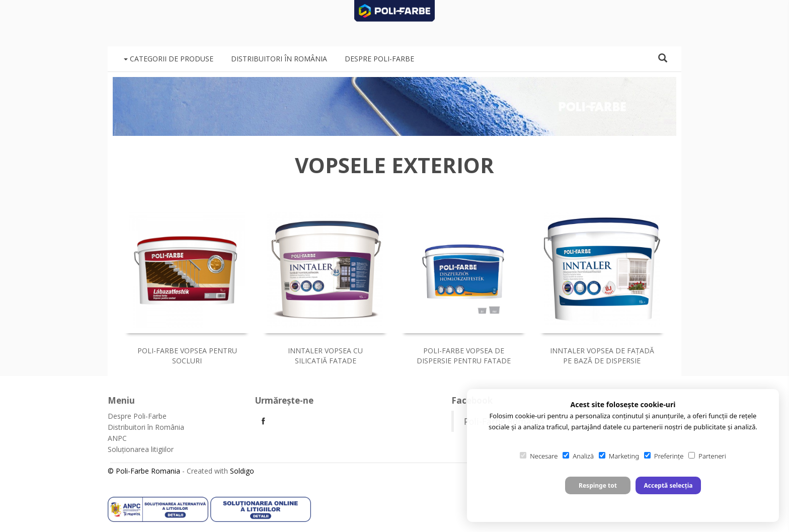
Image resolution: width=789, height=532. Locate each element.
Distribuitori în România (279, 59)
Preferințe (664, 456)
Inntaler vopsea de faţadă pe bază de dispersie (602, 356)
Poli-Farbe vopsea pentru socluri (187, 356)
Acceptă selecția (668, 485)
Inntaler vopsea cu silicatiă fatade (325, 356)
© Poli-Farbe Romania (144, 471)
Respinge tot (598, 485)
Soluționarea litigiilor (141, 449)
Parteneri (707, 456)
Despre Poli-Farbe (379, 59)
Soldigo (242, 471)
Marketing (619, 456)
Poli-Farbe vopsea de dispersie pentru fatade (464, 356)
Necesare (539, 456)
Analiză (578, 456)
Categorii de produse (169, 59)
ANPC (117, 438)
